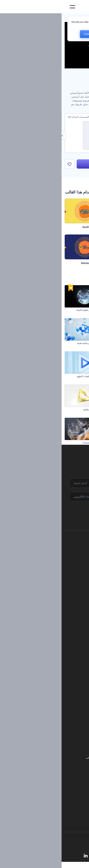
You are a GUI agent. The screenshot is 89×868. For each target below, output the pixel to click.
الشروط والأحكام (45, 584)
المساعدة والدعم (45, 565)
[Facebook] (66, 856)
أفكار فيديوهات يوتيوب (54, 797)
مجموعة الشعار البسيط (75, 410)
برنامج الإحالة (47, 571)
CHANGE (28, 34)
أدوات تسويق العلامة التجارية (45, 626)
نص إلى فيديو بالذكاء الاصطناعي (49, 771)
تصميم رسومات (51, 661)
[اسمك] (44, 483)
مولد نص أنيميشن (50, 722)
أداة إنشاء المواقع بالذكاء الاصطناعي (47, 777)
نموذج (55, 674)
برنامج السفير (46, 603)
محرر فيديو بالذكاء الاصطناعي (50, 764)
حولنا (51, 545)
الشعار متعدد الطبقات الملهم (29, 376)
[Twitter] (42, 856)
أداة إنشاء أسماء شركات (53, 784)
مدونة (56, 632)
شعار (56, 655)
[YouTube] (33, 856)
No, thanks (52, 34)
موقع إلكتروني (51, 668)
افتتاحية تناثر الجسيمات (32, 443)
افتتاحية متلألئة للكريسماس (73, 310)
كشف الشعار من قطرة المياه (29, 310)
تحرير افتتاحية (52, 716)
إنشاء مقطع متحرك (49, 703)
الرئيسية (82, 18)
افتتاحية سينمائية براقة (75, 376)
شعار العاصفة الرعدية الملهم (72, 443)
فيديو (56, 648)
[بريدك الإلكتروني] (44, 497)
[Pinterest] (51, 856)
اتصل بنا (49, 552)
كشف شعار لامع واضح (32, 410)
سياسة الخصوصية (45, 578)
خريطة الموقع (47, 590)
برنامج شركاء (47, 597)
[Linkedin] (24, 856)
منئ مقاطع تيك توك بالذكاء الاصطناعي (46, 790)
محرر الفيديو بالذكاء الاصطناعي (49, 751)
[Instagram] (59, 856)
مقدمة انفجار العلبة (77, 343)
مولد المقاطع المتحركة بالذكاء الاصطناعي (44, 758)
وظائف (50, 558)
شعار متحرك (53, 710)
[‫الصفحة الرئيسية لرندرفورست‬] (80, 7)
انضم (72, 513)
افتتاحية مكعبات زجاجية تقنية (29, 343)
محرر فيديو (53, 729)
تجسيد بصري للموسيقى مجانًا (45, 697)
